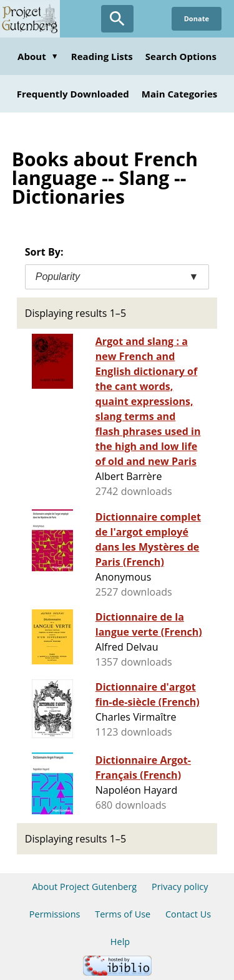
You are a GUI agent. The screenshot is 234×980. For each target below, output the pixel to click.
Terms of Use (123, 914)
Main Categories (180, 94)
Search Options (181, 56)
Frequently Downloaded (73, 94)
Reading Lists (102, 56)
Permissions (55, 914)
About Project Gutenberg (84, 887)
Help (120, 942)
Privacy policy (180, 887)
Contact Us (188, 914)
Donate (197, 18)
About (38, 56)
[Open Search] (117, 19)
